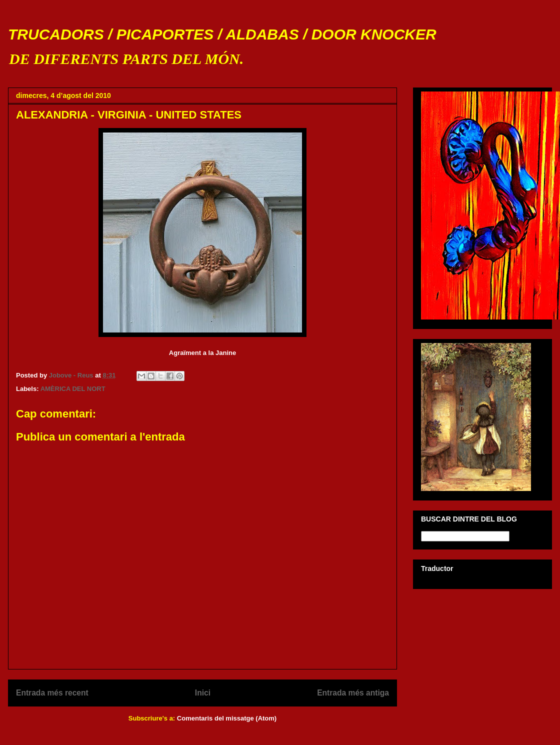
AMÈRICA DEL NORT (73, 389)
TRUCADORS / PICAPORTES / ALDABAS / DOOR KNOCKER (222, 34)
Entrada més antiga (353, 693)
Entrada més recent (52, 693)
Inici (203, 693)
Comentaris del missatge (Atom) (227, 718)
